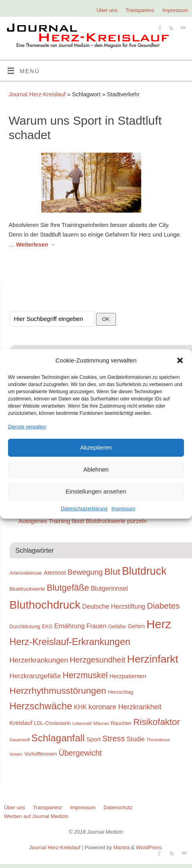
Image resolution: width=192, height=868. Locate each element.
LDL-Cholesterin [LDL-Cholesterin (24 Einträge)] (52, 723)
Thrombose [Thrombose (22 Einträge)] (158, 740)
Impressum (123, 509)
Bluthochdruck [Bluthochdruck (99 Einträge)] (45, 605)
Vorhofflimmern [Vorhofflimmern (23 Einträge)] (41, 754)
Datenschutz (118, 807)
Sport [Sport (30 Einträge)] (94, 739)
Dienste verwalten (27, 426)
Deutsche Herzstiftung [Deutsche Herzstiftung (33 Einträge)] (114, 606)
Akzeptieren (96, 447)
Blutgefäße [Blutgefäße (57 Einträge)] (68, 588)
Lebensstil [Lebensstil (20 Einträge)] (82, 723)
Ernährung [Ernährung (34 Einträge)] (70, 626)
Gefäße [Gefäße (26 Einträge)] (117, 626)
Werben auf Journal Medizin (36, 816)
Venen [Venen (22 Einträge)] (16, 754)
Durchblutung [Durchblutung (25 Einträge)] (25, 626)
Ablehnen (96, 469)
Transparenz (140, 10)
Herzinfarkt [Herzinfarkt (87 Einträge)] (153, 659)
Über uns (107, 10)
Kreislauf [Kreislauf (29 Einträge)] (21, 723)
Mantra (122, 847)
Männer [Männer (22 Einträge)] (101, 723)
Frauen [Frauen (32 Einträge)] (96, 626)
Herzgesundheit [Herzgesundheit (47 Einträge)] (97, 660)
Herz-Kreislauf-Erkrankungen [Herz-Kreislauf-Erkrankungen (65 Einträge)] (70, 642)
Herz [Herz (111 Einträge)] (159, 624)
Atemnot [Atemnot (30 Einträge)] (55, 572)
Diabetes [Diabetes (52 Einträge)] (163, 606)
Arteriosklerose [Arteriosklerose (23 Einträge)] (26, 573)
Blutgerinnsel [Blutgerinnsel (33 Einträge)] (109, 588)
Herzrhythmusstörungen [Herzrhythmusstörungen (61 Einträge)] (58, 691)
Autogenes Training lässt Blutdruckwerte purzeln (83, 521)
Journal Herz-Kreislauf (37, 94)
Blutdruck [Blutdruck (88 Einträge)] (144, 571)
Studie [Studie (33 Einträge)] (135, 739)
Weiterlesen (36, 245)
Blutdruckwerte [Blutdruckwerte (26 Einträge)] (27, 589)
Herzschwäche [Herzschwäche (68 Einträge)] (41, 706)
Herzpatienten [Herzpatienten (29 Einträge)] (128, 676)
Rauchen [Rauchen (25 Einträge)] (121, 723)
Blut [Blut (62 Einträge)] (112, 571)
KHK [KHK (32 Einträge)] (80, 707)
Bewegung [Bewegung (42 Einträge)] (85, 572)
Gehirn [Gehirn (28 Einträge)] (136, 626)
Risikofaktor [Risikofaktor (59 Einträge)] (157, 722)
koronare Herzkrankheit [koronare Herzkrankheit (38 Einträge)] (125, 707)
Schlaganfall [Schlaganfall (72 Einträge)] (58, 738)
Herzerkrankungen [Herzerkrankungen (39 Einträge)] (39, 660)
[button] (180, 360)
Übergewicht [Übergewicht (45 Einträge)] (80, 753)
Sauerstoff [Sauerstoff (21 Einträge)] (20, 740)
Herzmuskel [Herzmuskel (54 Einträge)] (85, 675)
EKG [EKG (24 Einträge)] (47, 626)
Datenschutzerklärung (84, 509)
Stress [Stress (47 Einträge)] (114, 739)
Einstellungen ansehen (96, 491)
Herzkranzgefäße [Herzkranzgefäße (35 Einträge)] (35, 676)
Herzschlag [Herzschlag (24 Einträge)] (121, 692)
